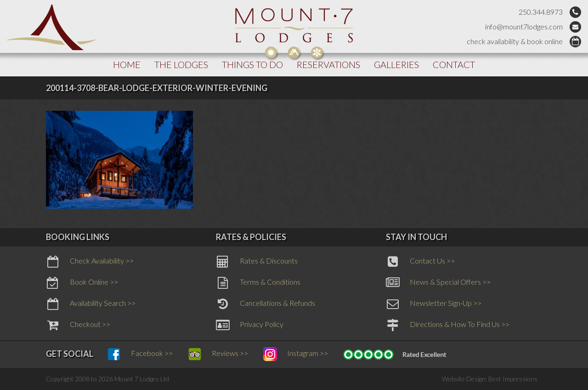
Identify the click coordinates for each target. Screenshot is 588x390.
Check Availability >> (90, 262)
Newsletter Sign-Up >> (434, 304)
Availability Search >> (91, 304)
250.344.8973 (541, 12)
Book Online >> (82, 283)
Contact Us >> (420, 262)
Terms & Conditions (258, 283)
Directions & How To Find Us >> (448, 325)
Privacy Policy (250, 325)
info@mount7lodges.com (524, 26)
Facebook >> (140, 354)
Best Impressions (513, 379)
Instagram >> (296, 354)
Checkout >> (78, 325)
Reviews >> (218, 354)
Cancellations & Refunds (266, 304)
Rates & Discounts (257, 262)
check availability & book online (515, 41)
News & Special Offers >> (438, 283)
